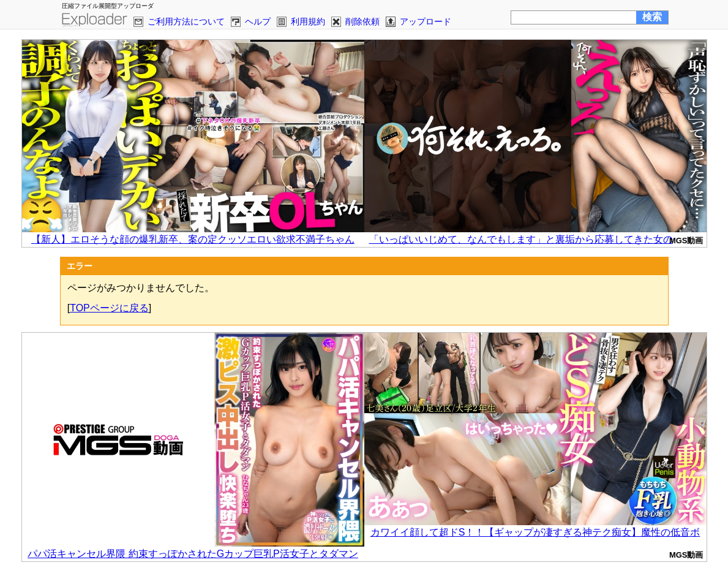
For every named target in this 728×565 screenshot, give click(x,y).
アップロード (426, 21)
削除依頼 (362, 21)
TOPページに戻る (109, 308)
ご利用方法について (186, 21)
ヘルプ (258, 21)
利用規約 (308, 21)
